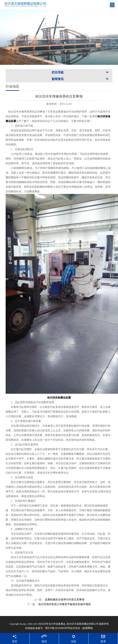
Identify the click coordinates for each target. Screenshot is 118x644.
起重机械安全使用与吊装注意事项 (64, 600)
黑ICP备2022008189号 (58, 628)
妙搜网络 (88, 628)
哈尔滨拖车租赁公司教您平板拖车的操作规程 (65, 604)
